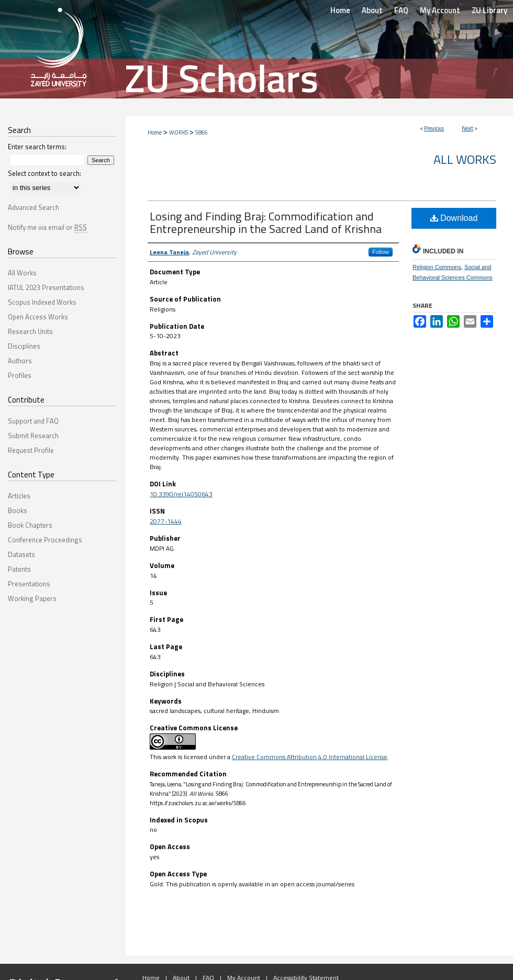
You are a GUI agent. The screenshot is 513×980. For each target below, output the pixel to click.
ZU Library (489, 10)
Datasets (21, 554)
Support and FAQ (33, 421)
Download (454, 218)
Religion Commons (437, 267)
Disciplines (24, 346)
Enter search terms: (37, 147)
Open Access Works (38, 317)
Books (18, 510)
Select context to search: (44, 173)
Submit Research (33, 436)
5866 (202, 132)
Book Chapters (30, 525)
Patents (19, 569)
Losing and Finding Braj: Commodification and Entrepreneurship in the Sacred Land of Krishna (266, 222)
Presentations (29, 584)
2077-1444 (166, 521)
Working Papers (32, 598)
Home (155, 132)
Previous (434, 128)
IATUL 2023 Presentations (46, 287)
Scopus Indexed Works (42, 302)
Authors (20, 361)
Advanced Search (34, 207)
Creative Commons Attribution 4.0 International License (310, 757)
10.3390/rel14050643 (181, 494)
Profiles (20, 375)
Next (467, 128)
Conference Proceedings (45, 540)
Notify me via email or (47, 227)
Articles (19, 496)
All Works (465, 159)
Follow (381, 252)
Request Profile (31, 450)
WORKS (179, 132)
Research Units (30, 331)
